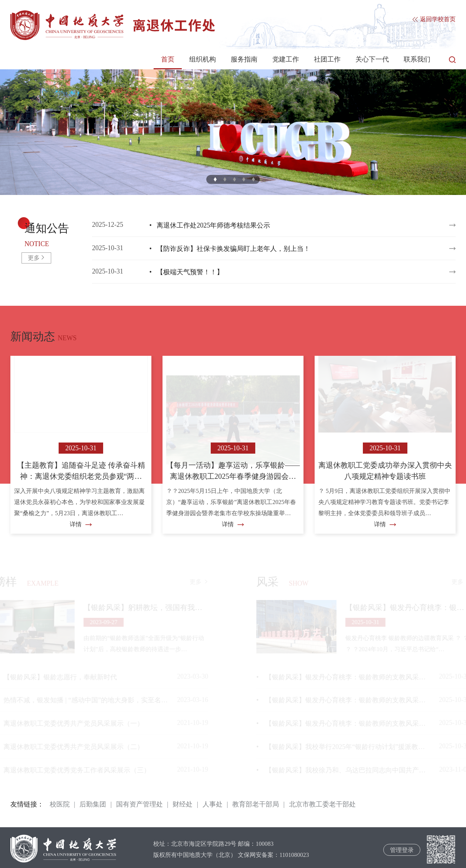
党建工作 (286, 59)
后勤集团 (93, 804)
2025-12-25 (264, 225)
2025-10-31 (264, 249)
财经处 (183, 804)
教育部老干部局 (256, 804)
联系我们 (417, 59)
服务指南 (244, 59)
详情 (81, 524)
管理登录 (402, 850)
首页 (168, 59)
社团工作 (327, 59)
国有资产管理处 (140, 804)
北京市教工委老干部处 (322, 804)
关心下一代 (372, 59)
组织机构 (203, 59)
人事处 (213, 804)
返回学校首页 (434, 19)
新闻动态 (33, 336)
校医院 (60, 804)
